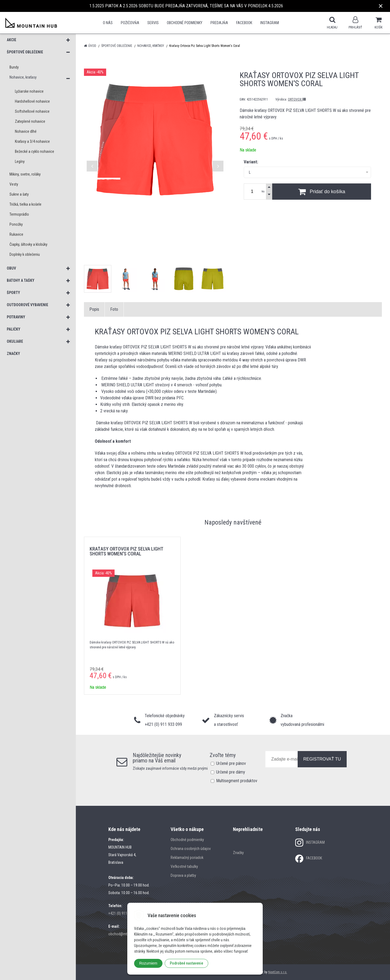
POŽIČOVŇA (130, 23)
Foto (114, 309)
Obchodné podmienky (185, 23)
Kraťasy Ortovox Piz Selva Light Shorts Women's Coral (126, 551)
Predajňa (219, 23)
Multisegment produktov (237, 781)
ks (263, 191)
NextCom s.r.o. (278, 972)
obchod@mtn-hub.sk (124, 934)
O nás (108, 23)
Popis (94, 309)
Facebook (244, 23)
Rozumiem (148, 963)
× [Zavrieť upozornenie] (381, 6)
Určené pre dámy (231, 772)
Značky (238, 853)
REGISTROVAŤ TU (322, 759)
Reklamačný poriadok (187, 858)
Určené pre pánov (231, 763)
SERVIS (153, 23)
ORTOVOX (297, 99)
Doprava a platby (183, 875)
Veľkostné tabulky (184, 866)
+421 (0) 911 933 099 (124, 913)
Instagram (270, 23)
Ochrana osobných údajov (191, 849)
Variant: (251, 162)
